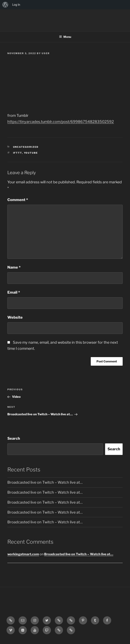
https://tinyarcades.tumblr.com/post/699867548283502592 (61, 122)
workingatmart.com (23, 554)
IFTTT (18, 153)
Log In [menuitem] (16, 5)
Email (14, 292)
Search (14, 438)
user (46, 53)
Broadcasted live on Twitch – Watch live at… (45, 482)
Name (14, 267)
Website (15, 317)
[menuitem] (5, 5)
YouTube (31, 153)
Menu (65, 37)
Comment (18, 200)
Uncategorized (26, 147)
